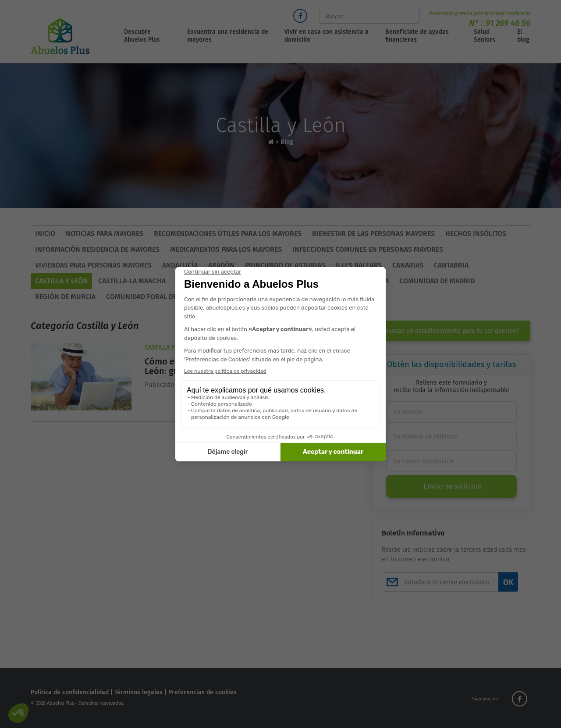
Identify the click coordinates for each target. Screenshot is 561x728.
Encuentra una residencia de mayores (228, 36)
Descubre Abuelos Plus (142, 36)
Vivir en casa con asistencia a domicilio (327, 36)
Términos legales (138, 692)
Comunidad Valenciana (258, 281)
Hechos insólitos (476, 234)
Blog (287, 142)
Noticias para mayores (105, 234)
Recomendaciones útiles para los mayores (228, 234)
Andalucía (180, 265)
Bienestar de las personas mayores (373, 234)
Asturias (317, 297)
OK (508, 582)
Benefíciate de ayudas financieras (417, 36)
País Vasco (236, 297)
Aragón (221, 265)
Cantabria (451, 265)
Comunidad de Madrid (437, 281)
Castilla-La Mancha (132, 281)
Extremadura (331, 281)
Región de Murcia (65, 297)
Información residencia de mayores (97, 249)
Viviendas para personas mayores (93, 265)
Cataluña (192, 281)
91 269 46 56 (508, 23)
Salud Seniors (485, 36)
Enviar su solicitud (453, 486)
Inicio (45, 234)
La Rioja (278, 297)
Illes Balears (359, 265)
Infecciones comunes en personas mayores (368, 249)
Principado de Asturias (285, 265)
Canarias (408, 265)
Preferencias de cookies (202, 692)
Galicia (377, 281)
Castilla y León (61, 281)
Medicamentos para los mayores (226, 249)
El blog (523, 36)
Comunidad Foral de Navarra (157, 297)
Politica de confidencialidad (70, 692)
